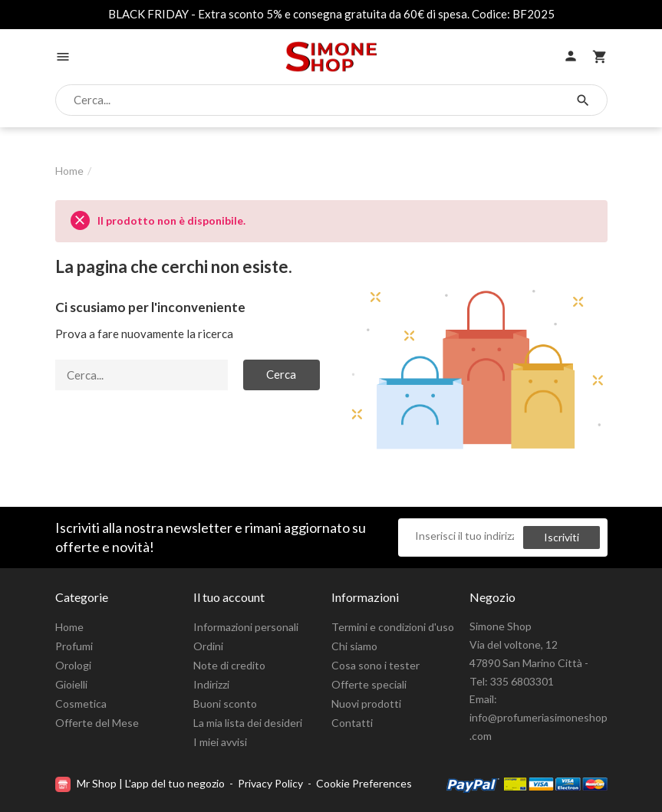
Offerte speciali (369, 684)
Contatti (352, 723)
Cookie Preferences (364, 783)
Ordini (208, 646)
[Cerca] (318, 100)
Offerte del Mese (97, 723)
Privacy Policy (270, 783)
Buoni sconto (225, 704)
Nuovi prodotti (366, 704)
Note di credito (229, 665)
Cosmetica (81, 704)
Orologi (73, 665)
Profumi (74, 646)
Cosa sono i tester (375, 665)
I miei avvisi (220, 742)
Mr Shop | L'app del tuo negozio (141, 783)
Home (69, 627)
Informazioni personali (246, 627)
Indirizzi (211, 684)
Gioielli (71, 684)
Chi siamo (354, 646)
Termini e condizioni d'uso (393, 627)
